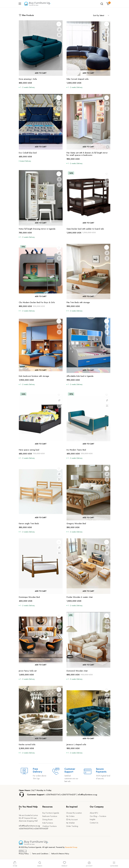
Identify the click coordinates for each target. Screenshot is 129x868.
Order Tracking (72, 826)
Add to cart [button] (41, 73)
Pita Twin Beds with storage (78, 302)
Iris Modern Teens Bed (76, 450)
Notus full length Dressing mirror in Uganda (37, 229)
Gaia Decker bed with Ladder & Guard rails (85, 229)
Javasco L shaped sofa (76, 744)
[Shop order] (102, 15)
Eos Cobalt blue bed (28, 153)
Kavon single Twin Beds (29, 524)
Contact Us (94, 823)
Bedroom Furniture (50, 816)
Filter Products (26, 15)
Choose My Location (74, 813)
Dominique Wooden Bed (29, 597)
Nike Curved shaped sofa (77, 79)
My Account (72, 820)
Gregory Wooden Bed (76, 524)
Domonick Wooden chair (77, 671)
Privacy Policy (24, 854)
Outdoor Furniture (49, 826)
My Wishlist (70, 823)
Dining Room (48, 820)
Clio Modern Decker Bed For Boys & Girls (37, 302)
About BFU (94, 813)
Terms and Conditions (40, 854)
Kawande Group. (71, 847)
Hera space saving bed (29, 450)
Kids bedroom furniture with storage (34, 376)
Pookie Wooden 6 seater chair (80, 597)
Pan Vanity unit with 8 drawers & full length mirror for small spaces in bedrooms (87, 154)
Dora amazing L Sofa (28, 79)
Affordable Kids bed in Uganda (80, 376)
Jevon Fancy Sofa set (28, 671)
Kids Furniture (48, 823)
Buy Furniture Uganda (51, 813)
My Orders (70, 816)
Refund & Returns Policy (60, 854)
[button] (59, 24)
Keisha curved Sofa (27, 744)
